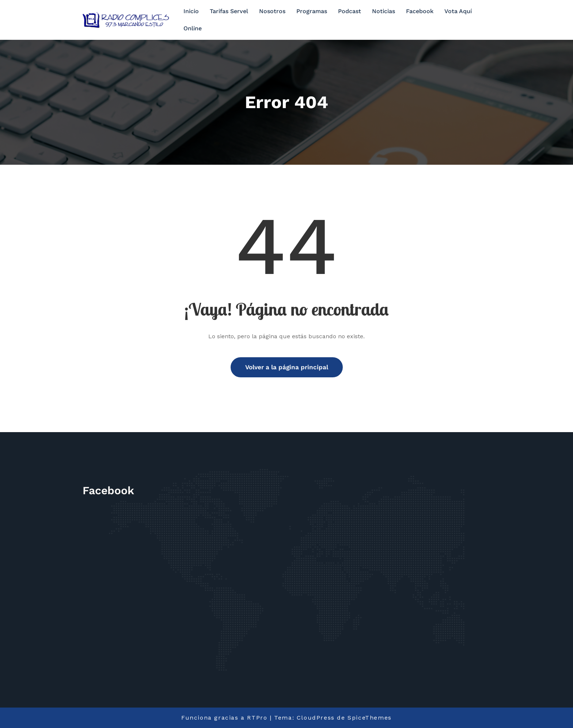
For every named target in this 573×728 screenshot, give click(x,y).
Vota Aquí (458, 11)
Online (193, 28)
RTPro (257, 718)
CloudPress (316, 718)
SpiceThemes (370, 718)
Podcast (350, 11)
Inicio (191, 11)
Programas (312, 11)
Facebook (420, 11)
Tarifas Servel (229, 11)
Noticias (384, 11)
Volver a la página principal (287, 367)
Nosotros (272, 11)
